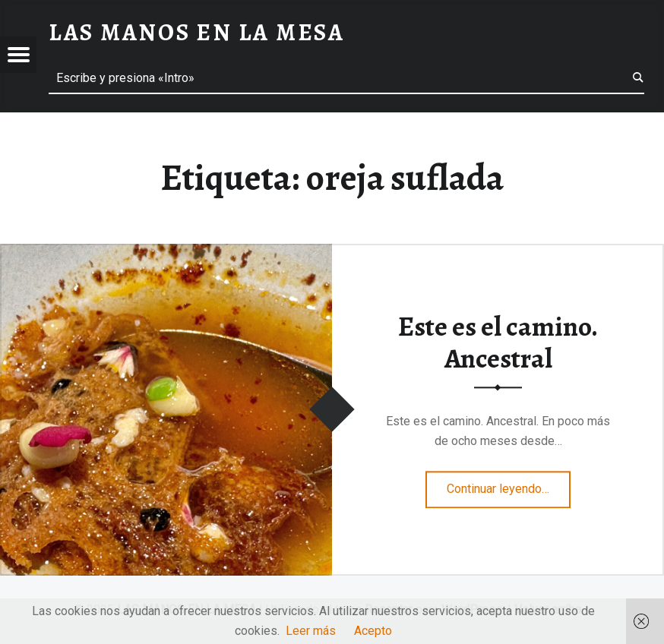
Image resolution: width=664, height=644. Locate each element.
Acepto (373, 631)
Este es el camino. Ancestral (498, 343)
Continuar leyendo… (509, 485)
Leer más (311, 631)
